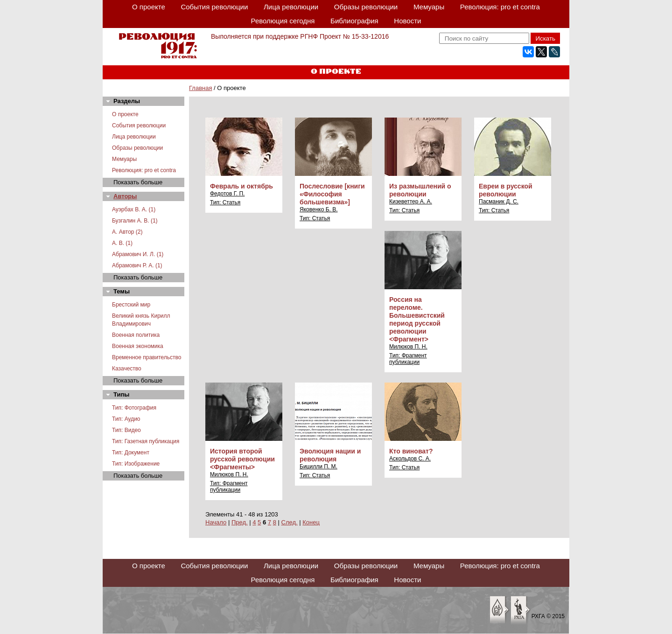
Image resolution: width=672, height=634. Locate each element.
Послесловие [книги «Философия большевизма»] (332, 194)
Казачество (127, 369)
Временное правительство (147, 357)
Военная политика (136, 335)
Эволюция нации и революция (330, 455)
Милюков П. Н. (408, 347)
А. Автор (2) (127, 232)
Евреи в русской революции (506, 190)
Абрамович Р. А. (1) (137, 265)
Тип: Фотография (134, 408)
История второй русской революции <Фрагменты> (242, 459)
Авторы (125, 196)
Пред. (240, 522)
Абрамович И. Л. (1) (138, 254)
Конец (311, 522)
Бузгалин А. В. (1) (135, 221)
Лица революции (291, 7)
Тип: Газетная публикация (146, 441)
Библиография (354, 21)
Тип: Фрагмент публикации (408, 359)
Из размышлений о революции (420, 190)
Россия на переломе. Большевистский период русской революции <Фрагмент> (417, 319)
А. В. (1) (122, 243)
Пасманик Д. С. (499, 202)
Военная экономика (138, 346)
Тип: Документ (131, 453)
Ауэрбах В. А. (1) (134, 209)
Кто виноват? (411, 451)
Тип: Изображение (136, 464)
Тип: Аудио (126, 419)
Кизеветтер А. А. (411, 202)
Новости (407, 21)
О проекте (149, 7)
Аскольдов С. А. (410, 459)
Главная (200, 88)
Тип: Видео (126, 430)
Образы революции (366, 7)
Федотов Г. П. (227, 194)
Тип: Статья (225, 202)
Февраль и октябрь (241, 186)
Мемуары (429, 7)
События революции (214, 7)
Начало (216, 522)
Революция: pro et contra (500, 7)
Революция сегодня (283, 21)
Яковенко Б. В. (319, 209)
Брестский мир (131, 305)
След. (290, 522)
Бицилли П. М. (318, 467)
